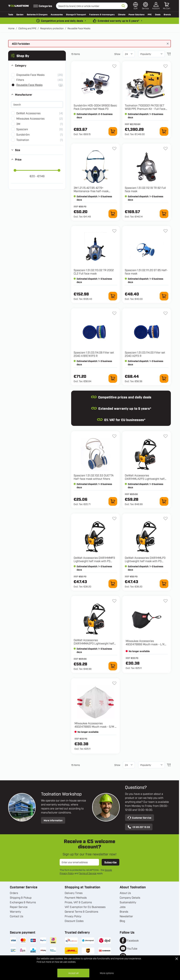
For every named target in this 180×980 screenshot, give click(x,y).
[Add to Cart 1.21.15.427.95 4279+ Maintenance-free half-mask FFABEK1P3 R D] (113, 214)
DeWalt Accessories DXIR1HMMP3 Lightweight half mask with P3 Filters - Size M (94, 561)
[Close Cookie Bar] (177, 959)
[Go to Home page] (19, 6)
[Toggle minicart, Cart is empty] (167, 6)
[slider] (15, 170)
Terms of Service (88, 873)
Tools (11, 14)
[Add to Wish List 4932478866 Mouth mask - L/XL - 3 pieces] (165, 601)
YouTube (132, 948)
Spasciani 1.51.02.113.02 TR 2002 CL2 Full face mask (94, 272)
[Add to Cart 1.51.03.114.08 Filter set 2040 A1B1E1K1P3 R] (113, 378)
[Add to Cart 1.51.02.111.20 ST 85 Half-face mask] (164, 296)
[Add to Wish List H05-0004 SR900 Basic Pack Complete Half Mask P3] (114, 66)
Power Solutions (136, 14)
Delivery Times (74, 893)
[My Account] (156, 6)
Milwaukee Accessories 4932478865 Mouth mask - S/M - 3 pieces (95, 726)
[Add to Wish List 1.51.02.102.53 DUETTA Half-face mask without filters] (114, 436)
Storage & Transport (76, 14)
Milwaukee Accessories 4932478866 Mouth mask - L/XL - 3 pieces (146, 644)
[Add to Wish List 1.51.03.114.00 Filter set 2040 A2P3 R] (165, 313)
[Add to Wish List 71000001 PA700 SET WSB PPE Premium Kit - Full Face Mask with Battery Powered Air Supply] (165, 66)
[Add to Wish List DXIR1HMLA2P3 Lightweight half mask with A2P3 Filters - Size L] (165, 436)
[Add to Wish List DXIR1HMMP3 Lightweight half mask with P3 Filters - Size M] (114, 519)
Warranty (15, 911)
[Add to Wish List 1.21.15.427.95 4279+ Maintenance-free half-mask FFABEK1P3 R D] (114, 149)
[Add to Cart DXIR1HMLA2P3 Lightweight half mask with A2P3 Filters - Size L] (164, 501)
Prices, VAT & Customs (78, 902)
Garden (20, 14)
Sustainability (128, 902)
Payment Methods (76, 897)
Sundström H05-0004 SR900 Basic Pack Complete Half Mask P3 (95, 107)
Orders (14, 893)
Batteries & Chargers (37, 14)
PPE (150, 14)
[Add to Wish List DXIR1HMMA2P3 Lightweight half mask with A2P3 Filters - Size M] (114, 601)
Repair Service (19, 907)
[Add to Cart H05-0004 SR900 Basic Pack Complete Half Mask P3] (113, 131)
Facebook (133, 940)
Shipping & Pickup (21, 897)
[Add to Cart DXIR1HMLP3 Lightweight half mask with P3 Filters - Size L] (164, 584)
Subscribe (110, 862)
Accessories (57, 14)
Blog (122, 921)
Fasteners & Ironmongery (102, 14)
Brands (167, 14)
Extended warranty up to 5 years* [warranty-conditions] (118, 21)
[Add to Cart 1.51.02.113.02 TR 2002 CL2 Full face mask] (113, 296)
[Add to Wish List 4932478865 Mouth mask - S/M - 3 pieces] (114, 683)
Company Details (130, 897)
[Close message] (168, 44)
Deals (158, 14)
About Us (125, 893)
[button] (37, 56)
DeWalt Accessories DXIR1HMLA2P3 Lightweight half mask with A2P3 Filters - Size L (145, 479)
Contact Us (16, 916)
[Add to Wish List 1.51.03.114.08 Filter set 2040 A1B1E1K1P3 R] (114, 313)
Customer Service (139, 818)
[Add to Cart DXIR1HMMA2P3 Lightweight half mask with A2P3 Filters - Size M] (113, 666)
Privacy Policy (73, 916)
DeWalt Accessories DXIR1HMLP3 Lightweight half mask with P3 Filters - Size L (145, 561)
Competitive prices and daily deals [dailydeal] (62, 21)
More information (53, 820)
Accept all (73, 973)
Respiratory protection (52, 28)
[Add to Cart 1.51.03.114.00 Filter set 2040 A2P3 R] (164, 378)
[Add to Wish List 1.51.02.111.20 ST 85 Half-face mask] (165, 231)
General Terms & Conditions (81, 911)
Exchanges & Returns (23, 902)
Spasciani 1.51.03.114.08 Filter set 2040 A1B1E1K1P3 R (94, 354)
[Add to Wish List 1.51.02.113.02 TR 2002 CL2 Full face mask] (114, 231)
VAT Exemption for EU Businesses (85, 907)
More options (107, 973)
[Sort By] (151, 54)
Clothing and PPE (27, 28)
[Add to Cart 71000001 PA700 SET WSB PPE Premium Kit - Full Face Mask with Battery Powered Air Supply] (164, 131)
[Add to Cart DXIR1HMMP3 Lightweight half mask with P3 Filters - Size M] (113, 584)
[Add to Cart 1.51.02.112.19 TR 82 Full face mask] (164, 214)
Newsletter (126, 916)
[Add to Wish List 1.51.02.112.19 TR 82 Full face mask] (165, 149)
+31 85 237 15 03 (139, 827)
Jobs (123, 907)
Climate (122, 14)
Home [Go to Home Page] (11, 28)
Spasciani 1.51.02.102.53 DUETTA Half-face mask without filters (94, 477)
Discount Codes (74, 921)
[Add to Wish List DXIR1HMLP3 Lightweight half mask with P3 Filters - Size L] (165, 519)
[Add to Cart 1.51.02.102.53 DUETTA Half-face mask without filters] (113, 501)
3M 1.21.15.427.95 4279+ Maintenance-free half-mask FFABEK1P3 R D (91, 191)
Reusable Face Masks (79, 28)
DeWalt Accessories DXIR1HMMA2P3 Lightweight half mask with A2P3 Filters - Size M (94, 643)
